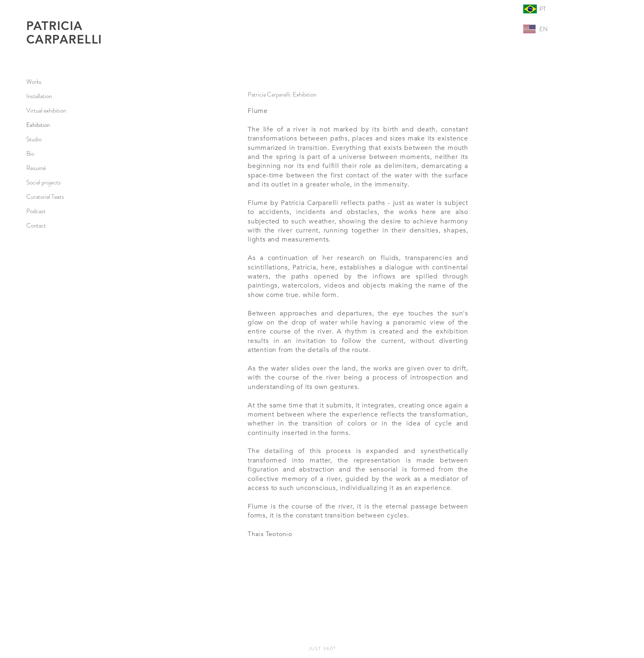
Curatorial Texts (45, 197)
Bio (30, 154)
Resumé (36, 168)
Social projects (44, 182)
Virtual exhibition (46, 110)
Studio (34, 139)
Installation (39, 96)
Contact (36, 225)
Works (34, 82)
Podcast (36, 211)
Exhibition (38, 125)
